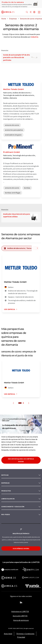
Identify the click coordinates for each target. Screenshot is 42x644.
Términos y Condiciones (25, 634)
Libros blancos (8, 499)
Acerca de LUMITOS (20, 616)
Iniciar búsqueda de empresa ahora (21, 460)
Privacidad (21, 637)
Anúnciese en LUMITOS (20, 611)
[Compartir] (31, 12)
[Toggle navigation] (39, 12)
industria (35, 37)
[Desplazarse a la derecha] (37, 248)
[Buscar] (27, 12)
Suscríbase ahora (21, 548)
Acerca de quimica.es (21, 620)
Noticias (5, 475)
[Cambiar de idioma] (34, 12)
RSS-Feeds (6, 514)
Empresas (5, 483)
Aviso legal (8, 634)
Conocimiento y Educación (13, 507)
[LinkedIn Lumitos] (21, 602)
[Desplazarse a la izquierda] (34, 248)
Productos (6, 491)
